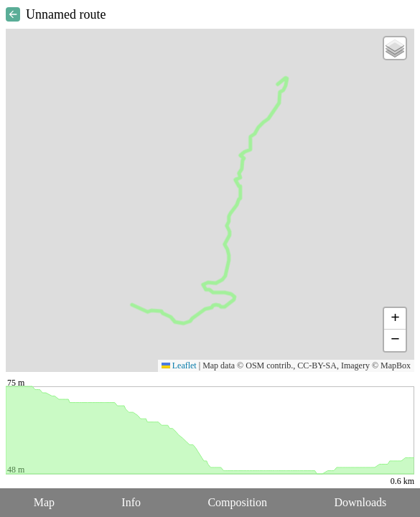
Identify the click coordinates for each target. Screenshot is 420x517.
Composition (237, 502)
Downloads (360, 502)
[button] (395, 48)
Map (44, 502)
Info (131, 502)
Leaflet (179, 365)
